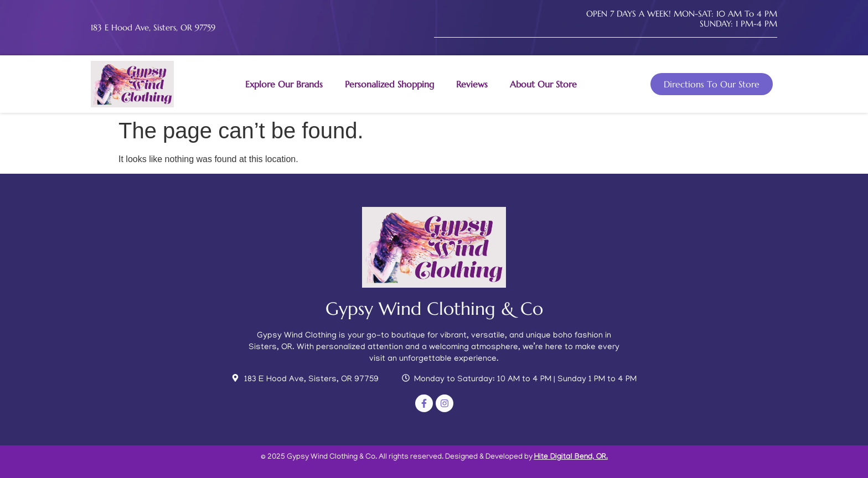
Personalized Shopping (389, 84)
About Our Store (543, 84)
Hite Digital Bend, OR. (571, 458)
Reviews (472, 84)
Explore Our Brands (284, 84)
